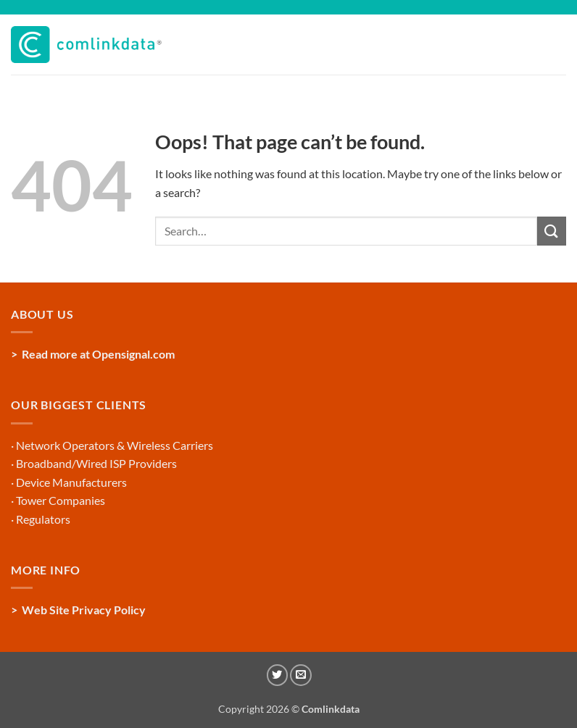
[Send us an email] (301, 675)
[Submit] (552, 231)
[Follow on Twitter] (278, 675)
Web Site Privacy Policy (84, 610)
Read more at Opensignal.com (98, 354)
